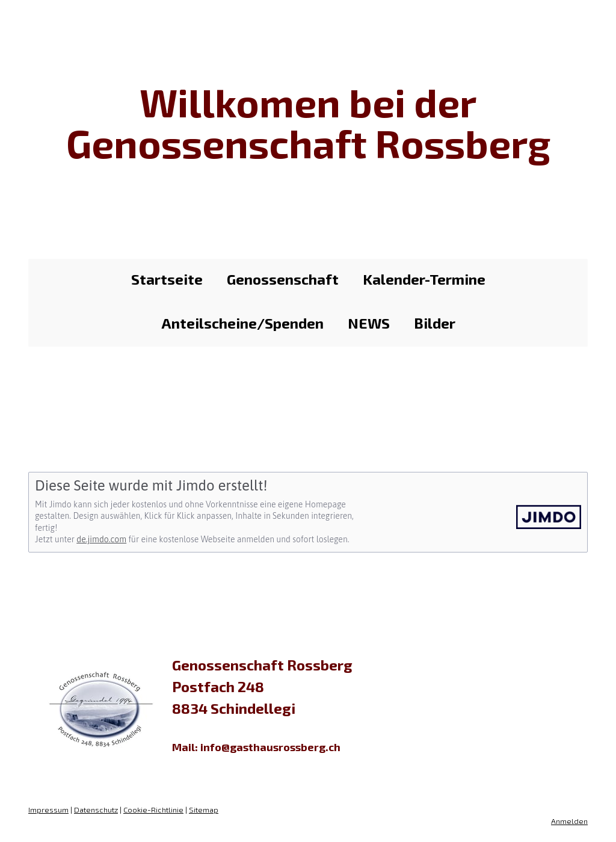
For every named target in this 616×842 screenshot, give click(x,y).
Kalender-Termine (424, 279)
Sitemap (204, 809)
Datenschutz (96, 809)
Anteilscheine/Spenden (242, 323)
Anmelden (569, 821)
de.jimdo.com (101, 539)
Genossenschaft (283, 279)
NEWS (369, 323)
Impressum (48, 809)
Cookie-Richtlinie (153, 809)
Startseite (167, 279)
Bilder (435, 323)
